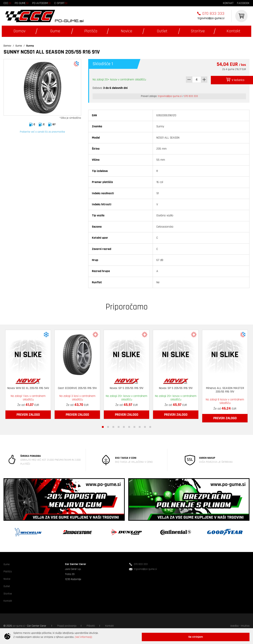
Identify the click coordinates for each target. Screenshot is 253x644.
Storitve (198, 31)
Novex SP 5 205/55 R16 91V (126, 387)
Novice (126, 31)
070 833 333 (213, 14)
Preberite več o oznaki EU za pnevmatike (42, 132)
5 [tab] (124, 426)
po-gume (22, 3)
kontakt (228, 3)
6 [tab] (129, 426)
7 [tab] (134, 426)
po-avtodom (41, 3)
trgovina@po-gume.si (211, 18)
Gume (55, 31)
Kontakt (233, 31)
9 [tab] (145, 426)
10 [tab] (150, 426)
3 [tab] (113, 426)
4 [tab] (119, 426)
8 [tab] (140, 426)
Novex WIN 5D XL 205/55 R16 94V (28, 387)
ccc (7, 3)
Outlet (162, 31)
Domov (20, 31)
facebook (243, 3)
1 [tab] (103, 426)
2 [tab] (108, 426)
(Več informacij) (83, 638)
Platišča (91, 31)
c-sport (61, 3)
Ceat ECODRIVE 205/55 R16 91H (77, 387)
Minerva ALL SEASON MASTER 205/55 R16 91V (225, 389)
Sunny (30, 46)
